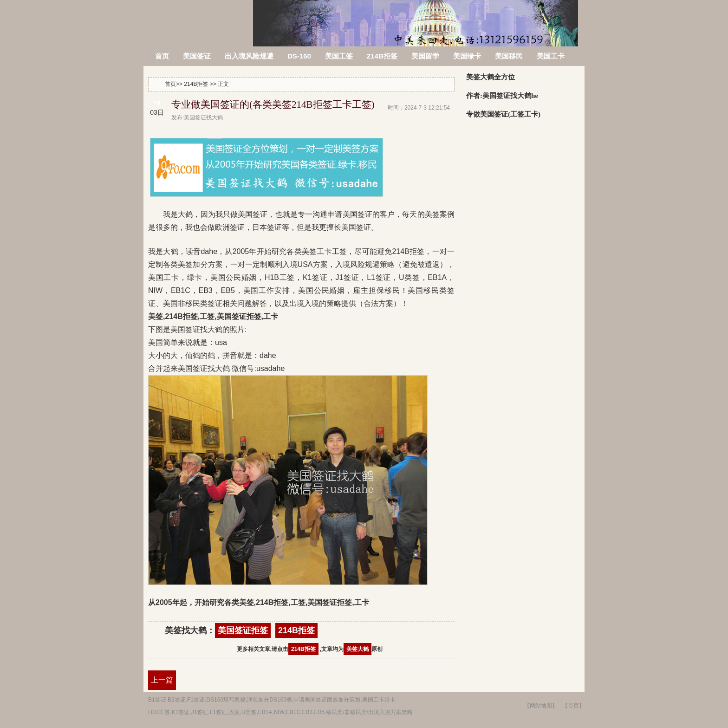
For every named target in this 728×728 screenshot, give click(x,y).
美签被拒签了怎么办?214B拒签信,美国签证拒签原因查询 (199, 17)
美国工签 (339, 56)
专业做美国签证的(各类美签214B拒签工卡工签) (273, 104)
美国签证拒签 (243, 630)
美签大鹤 (357, 649)
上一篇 (162, 680)
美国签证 (197, 56)
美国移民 (509, 56)
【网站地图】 (541, 706)
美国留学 (425, 56)
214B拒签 (382, 56)
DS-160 (299, 56)
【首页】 (573, 706)
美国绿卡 (467, 56)
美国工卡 (551, 56)
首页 (162, 56)
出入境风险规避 (249, 56)
